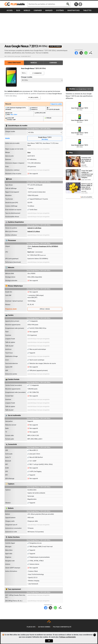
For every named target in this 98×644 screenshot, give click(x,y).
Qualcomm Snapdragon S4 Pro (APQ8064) (45, 246)
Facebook (80, 4)
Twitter (81, 53)
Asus (29, 152)
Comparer (38, 10)
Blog (18, 10)
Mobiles (27, 10)
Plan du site (31, 627)
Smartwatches (73, 10)
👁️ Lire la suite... (34, 97)
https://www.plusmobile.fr (15, 4)
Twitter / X (76, 4)
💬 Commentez (37, 73)
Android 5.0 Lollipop (34, 231)
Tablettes (87, 10)
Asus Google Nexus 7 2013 (80, 106)
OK (49, 641)
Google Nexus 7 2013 (45, 138)
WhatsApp (86, 53)
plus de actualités (87, 197)
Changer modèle (27, 77)
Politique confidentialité (62, 627)
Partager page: (91, 53)
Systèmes (60, 10)
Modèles (34, 63)
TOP (49, 622)
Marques (49, 10)
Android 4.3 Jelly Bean (34, 228)
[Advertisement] (49, 28)
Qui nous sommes (44, 627)
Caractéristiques (14, 63)
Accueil (10, 10)
